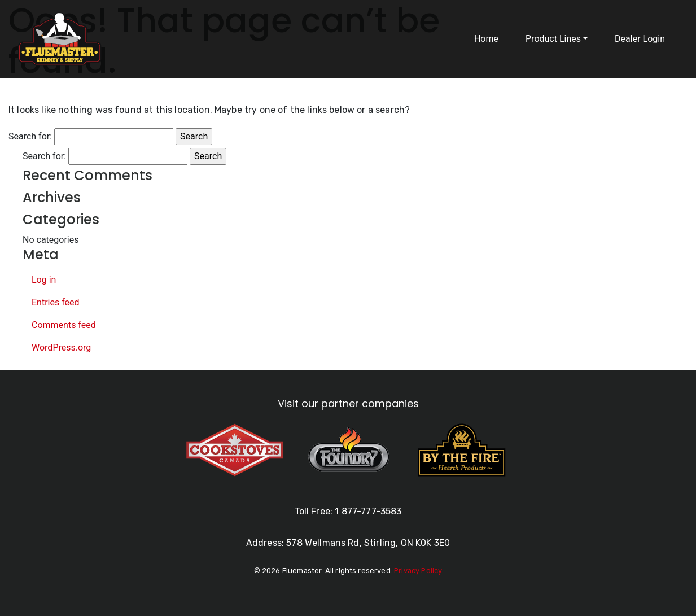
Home (486, 39)
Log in (44, 280)
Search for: (30, 136)
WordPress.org (61, 348)
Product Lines (553, 39)
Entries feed (56, 302)
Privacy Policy (418, 571)
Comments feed (64, 325)
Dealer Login (640, 39)
